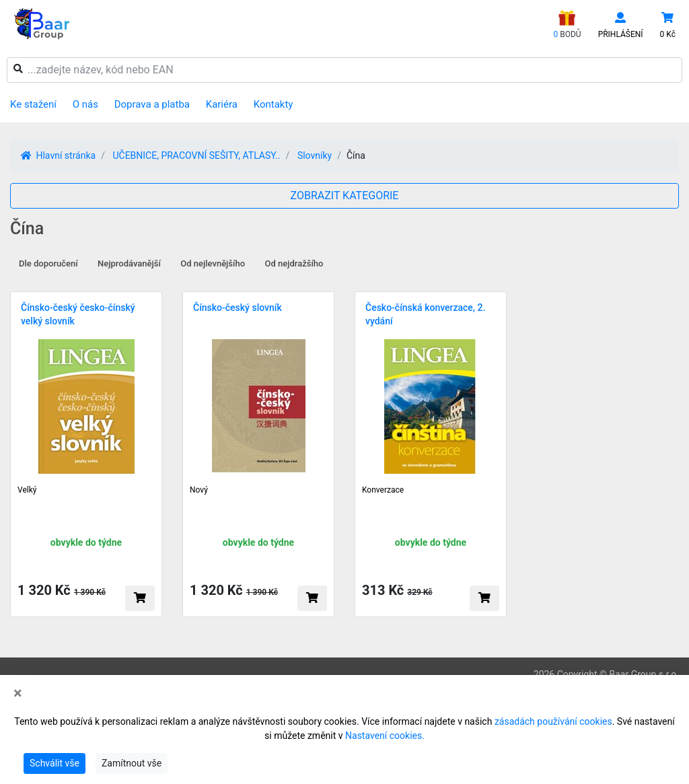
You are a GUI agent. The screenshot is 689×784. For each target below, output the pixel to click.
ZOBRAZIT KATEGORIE (345, 195)
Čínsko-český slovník (238, 308)
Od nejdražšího (294, 263)
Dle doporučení (48, 263)
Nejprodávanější (129, 263)
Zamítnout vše (132, 763)
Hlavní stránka (58, 155)
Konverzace (383, 490)
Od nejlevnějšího (213, 263)
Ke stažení (33, 104)
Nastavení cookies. (385, 736)
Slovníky (315, 155)
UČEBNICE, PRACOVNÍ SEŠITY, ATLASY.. (196, 155)
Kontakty (274, 104)
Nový (199, 490)
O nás (85, 104)
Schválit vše (55, 763)
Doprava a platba (152, 104)
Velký (27, 490)
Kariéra (222, 104)
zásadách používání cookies (553, 721)
